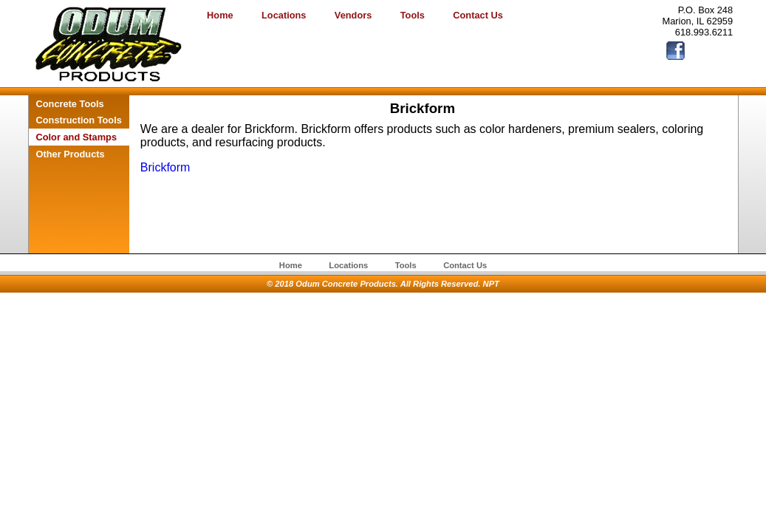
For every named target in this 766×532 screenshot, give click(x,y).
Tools (413, 15)
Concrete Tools (70, 104)
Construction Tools (79, 120)
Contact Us (478, 15)
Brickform (165, 167)
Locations (284, 15)
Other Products (71, 154)
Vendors (353, 15)
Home (220, 15)
